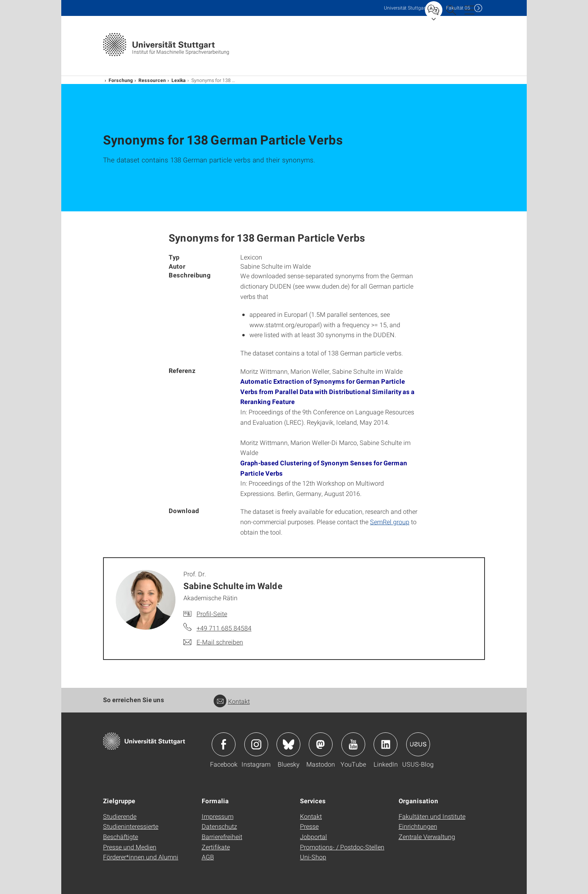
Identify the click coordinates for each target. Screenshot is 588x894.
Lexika (179, 80)
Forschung (121, 80)
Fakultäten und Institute (432, 816)
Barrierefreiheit (222, 836)
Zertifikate (216, 847)
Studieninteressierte (131, 826)
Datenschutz (219, 826)
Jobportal (313, 836)
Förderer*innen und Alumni (141, 857)
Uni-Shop (313, 857)
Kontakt (232, 701)
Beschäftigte (121, 836)
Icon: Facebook (224, 744)
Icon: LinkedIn (386, 744)
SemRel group (390, 522)
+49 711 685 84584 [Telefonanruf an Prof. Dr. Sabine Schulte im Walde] (224, 628)
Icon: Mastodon (321, 744)
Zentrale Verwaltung (427, 836)
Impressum (218, 816)
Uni (405, 8)
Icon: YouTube (353, 744)
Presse (309, 826)
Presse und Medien (130, 847)
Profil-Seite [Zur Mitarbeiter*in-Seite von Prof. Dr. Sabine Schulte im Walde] (212, 614)
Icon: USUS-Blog (418, 744)
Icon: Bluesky (288, 744)
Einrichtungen (418, 826)
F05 (458, 8)
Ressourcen (152, 80)
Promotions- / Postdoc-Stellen (342, 847)
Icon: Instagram (256, 744)
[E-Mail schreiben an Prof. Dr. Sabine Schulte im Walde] (213, 642)
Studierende (120, 816)
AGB (208, 857)
